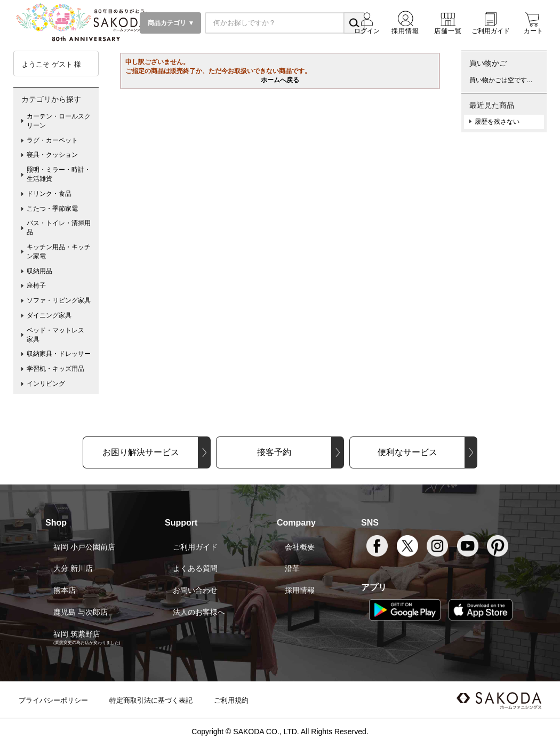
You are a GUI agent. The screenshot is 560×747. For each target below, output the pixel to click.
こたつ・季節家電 (52, 209)
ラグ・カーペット (52, 140)
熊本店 (65, 590)
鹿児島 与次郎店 (81, 612)
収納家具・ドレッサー (59, 354)
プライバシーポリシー (53, 700)
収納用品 (39, 271)
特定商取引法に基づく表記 (151, 700)
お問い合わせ (195, 590)
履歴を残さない (497, 122)
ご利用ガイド (195, 547)
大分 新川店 (73, 568)
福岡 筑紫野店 (77, 634)
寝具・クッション (52, 155)
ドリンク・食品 (49, 194)
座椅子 (36, 285)
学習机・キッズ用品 (55, 369)
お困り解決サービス (141, 452)
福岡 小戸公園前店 (84, 547)
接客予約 (274, 452)
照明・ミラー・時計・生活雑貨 (59, 174)
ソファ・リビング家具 (59, 300)
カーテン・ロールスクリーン (59, 121)
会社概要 (300, 547)
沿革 (292, 568)
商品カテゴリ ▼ (170, 23)
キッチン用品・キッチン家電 (59, 252)
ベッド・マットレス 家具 (59, 335)
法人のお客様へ (199, 612)
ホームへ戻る (280, 80)
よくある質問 (195, 568)
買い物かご (488, 63)
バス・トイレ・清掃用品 (59, 228)
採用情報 (300, 590)
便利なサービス (407, 452)
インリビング (46, 384)
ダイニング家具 (49, 315)
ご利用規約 (231, 700)
